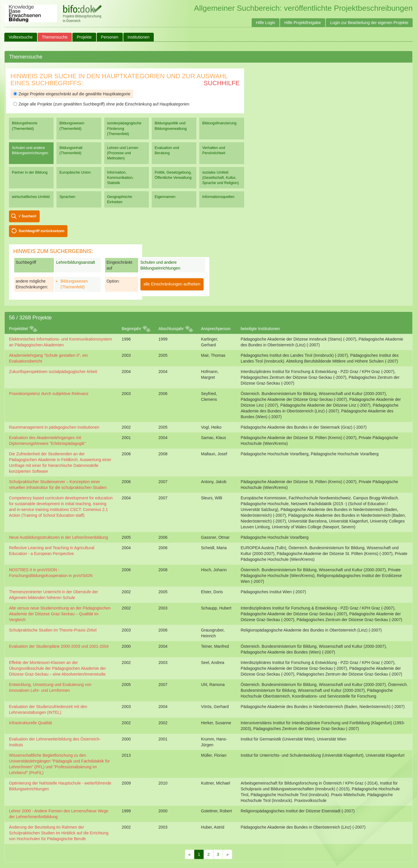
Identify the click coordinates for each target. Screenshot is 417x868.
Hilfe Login (266, 23)
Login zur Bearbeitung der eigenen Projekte (369, 23)
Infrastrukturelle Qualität (31, 723)
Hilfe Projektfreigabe (303, 23)
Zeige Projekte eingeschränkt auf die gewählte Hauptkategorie (72, 94)
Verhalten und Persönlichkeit (214, 150)
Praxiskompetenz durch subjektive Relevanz (49, 394)
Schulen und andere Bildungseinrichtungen (30, 150)
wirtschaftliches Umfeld (31, 197)
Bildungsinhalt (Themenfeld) (71, 150)
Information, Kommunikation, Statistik (120, 178)
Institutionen (139, 37)
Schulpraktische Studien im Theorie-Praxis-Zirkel (53, 630)
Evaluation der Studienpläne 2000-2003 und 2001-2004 (59, 646)
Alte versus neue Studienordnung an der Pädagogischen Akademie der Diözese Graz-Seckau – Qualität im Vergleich (60, 614)
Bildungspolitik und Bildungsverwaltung (171, 126)
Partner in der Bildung (30, 172)
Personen (110, 37)
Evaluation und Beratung (167, 150)
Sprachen (67, 197)
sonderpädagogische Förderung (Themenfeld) (124, 128)
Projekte (84, 37)
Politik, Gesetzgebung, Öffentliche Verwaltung (173, 175)
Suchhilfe (222, 83)
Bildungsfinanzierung (219, 123)
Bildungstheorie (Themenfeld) (25, 126)
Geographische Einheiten (120, 199)
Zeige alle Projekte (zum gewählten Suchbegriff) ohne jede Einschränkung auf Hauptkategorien (101, 104)
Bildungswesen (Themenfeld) (72, 126)
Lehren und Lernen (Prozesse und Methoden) (123, 153)
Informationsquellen (218, 197)
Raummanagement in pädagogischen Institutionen (54, 427)
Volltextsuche (21, 37)
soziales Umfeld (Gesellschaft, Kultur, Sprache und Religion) (220, 178)
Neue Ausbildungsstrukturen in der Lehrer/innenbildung (58, 537)
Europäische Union (75, 172)
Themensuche (55, 37)
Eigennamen (165, 197)
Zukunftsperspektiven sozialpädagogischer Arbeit (53, 372)
